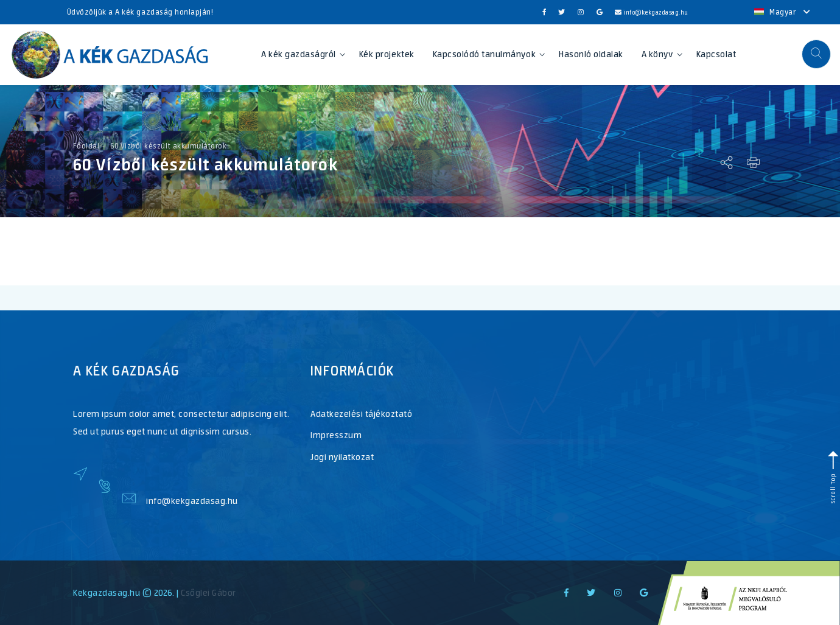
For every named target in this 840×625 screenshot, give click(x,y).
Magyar (782, 12)
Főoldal (86, 146)
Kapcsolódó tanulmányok (489, 54)
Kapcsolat (716, 54)
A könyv (662, 54)
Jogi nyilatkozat (342, 457)
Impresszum (336, 435)
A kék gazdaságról (303, 54)
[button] (816, 54)
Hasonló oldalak (591, 54)
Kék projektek (387, 54)
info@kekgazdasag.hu (652, 12)
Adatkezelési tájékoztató (361, 414)
